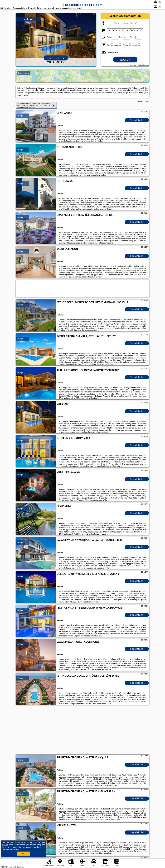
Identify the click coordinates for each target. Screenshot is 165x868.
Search (125, 60)
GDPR (17, 849)
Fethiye (20, 116)
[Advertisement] (82, 730)
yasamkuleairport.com (83, 5)
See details (137, 120)
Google (5, 845)
